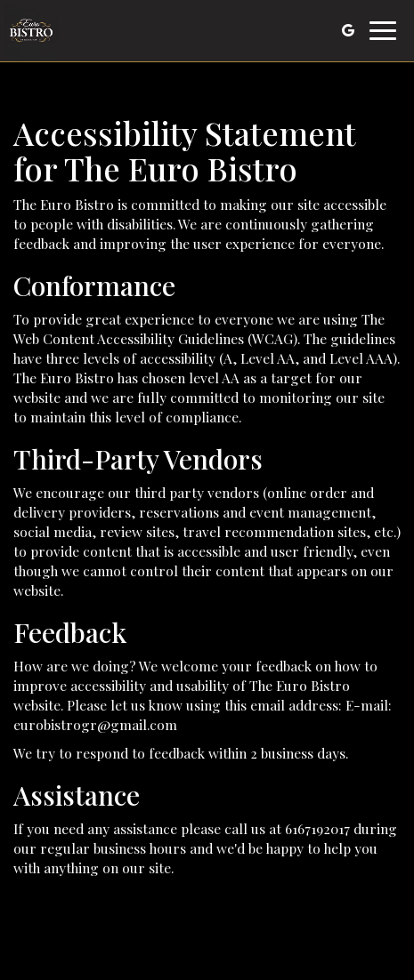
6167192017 (317, 828)
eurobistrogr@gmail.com (95, 724)
